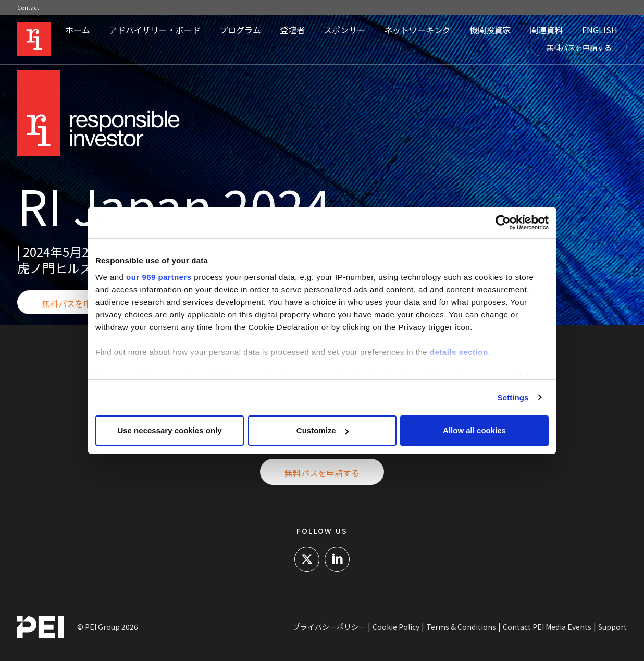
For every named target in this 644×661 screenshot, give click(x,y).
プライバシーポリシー (329, 627)
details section (459, 352)
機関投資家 (490, 30)
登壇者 (292, 30)
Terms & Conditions (461, 627)
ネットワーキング (417, 30)
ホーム (78, 30)
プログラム (240, 30)
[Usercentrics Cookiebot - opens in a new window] (503, 223)
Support (612, 627)
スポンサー (344, 30)
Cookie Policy (396, 627)
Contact (28, 7)
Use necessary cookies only (169, 430)
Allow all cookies (474, 430)
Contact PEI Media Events (547, 627)
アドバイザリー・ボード (155, 30)
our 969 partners (159, 277)
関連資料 (547, 30)
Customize (323, 430)
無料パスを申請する (579, 47)
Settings (513, 397)
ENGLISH (600, 30)
